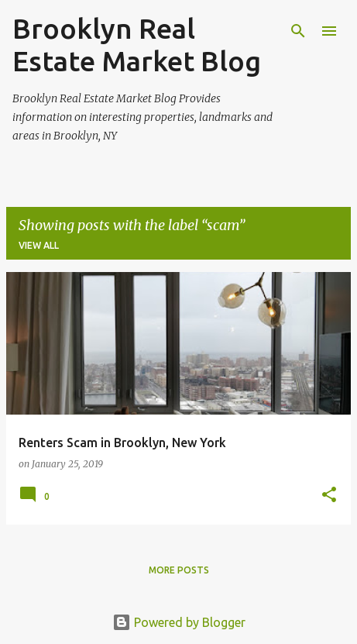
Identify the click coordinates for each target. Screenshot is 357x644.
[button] (329, 496)
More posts (179, 570)
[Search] (298, 31)
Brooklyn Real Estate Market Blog (137, 45)
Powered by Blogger (179, 622)
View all (39, 245)
